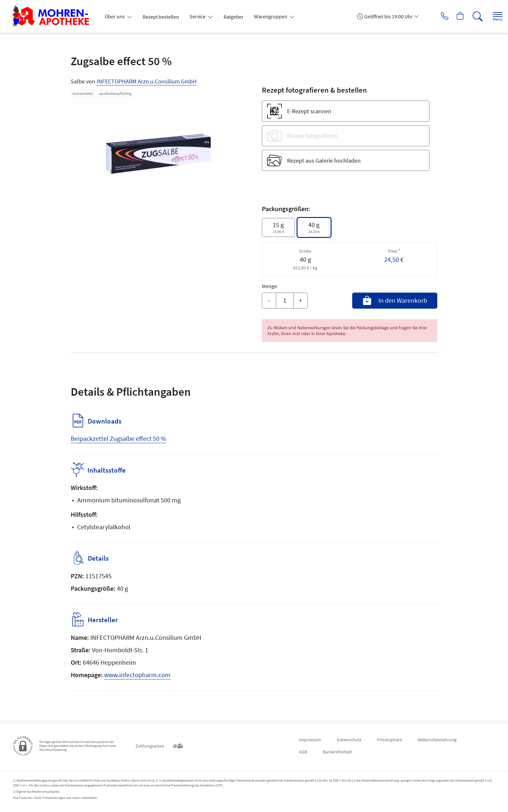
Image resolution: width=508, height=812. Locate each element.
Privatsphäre (390, 740)
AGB (303, 752)
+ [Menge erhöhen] (300, 300)
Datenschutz (349, 740)
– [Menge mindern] (269, 300)
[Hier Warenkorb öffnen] (454, 16)
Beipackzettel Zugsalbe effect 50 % (118, 438)
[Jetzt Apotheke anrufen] (436, 16)
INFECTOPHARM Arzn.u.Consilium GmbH (147, 81)
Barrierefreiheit (337, 752)
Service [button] (198, 16)
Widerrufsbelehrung (437, 740)
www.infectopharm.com (137, 678)
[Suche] (472, 16)
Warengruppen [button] (271, 16)
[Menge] (285, 301)
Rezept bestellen (161, 17)
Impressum (310, 740)
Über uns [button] (115, 16)
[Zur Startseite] (53, 16)
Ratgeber (234, 17)
